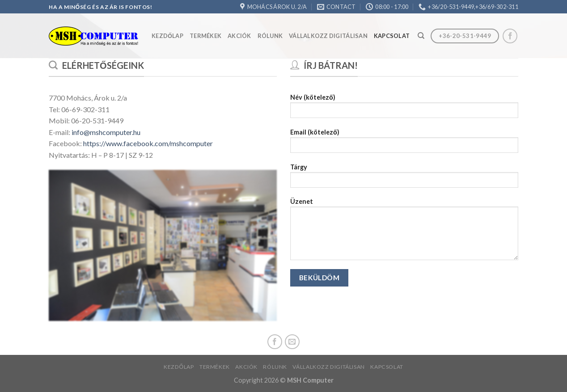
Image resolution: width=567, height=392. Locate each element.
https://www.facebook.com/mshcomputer (147, 143)
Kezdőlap (167, 36)
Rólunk (270, 36)
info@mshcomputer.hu (106, 132)
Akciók (239, 36)
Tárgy (404, 179)
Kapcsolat (392, 36)
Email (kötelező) (404, 144)
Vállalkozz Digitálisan (328, 36)
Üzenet (404, 232)
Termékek (205, 36)
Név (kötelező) (404, 109)
